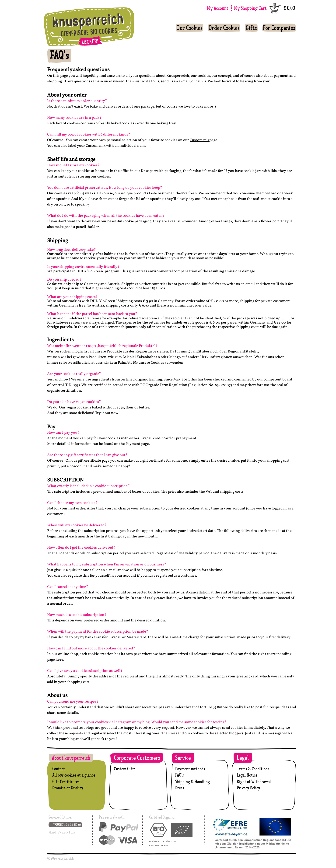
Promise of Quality (68, 788)
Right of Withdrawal (254, 781)
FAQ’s (180, 775)
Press (180, 788)
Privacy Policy (248, 788)
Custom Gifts (125, 769)
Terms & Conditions (253, 769)
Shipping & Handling (192, 781)
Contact (59, 769)
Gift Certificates (66, 781)
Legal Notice (247, 775)
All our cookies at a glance (74, 775)
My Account (218, 8)
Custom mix (200, 140)
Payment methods (190, 769)
